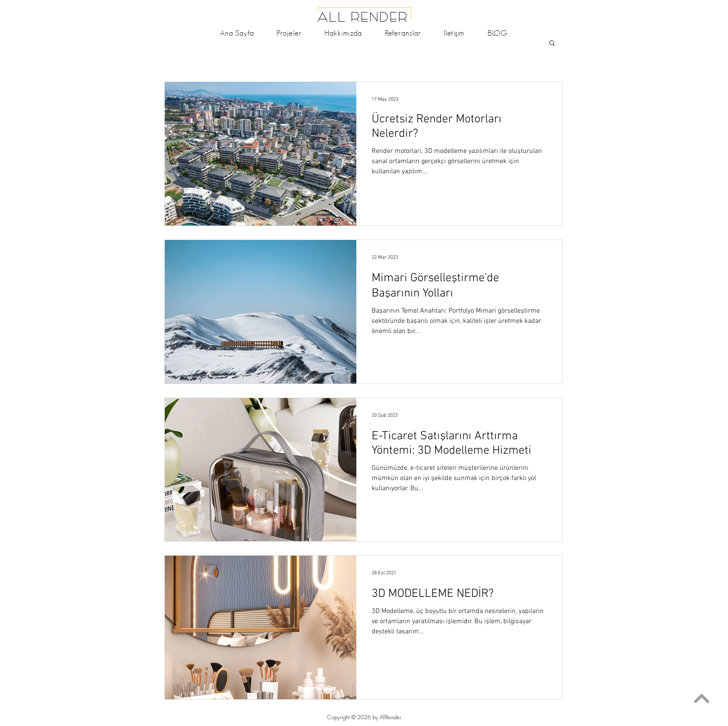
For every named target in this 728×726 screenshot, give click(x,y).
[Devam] (701, 698)
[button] (552, 44)
